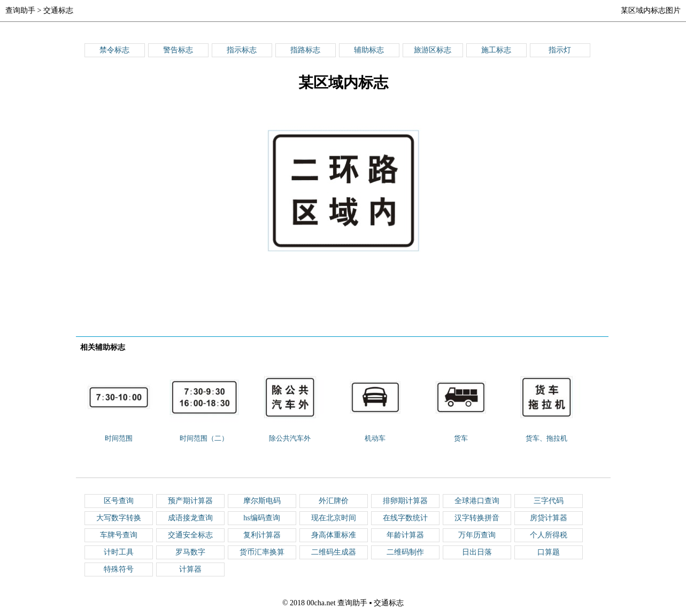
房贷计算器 (549, 518)
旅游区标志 (433, 50)
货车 (461, 438)
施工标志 (496, 50)
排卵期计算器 (405, 501)
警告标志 (178, 50)
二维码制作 (405, 552)
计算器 (190, 569)
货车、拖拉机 (546, 438)
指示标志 (242, 50)
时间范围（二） (204, 438)
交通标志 (58, 10)
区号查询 (119, 501)
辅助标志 (369, 50)
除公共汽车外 (290, 438)
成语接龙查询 (190, 518)
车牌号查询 (119, 535)
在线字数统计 (405, 518)
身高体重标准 (334, 535)
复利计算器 (262, 535)
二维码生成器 (334, 552)
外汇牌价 (334, 501)
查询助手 (20, 10)
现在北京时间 (334, 518)
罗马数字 (190, 552)
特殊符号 (119, 569)
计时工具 (119, 552)
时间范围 (119, 438)
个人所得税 (549, 535)
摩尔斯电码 (262, 501)
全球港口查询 (477, 501)
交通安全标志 (190, 535)
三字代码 (549, 501)
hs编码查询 (261, 518)
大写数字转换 (119, 518)
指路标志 (305, 50)
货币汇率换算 (262, 552)
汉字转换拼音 (477, 518)
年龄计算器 (405, 535)
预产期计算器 (190, 501)
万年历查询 (477, 535)
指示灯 (560, 50)
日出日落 (477, 552)
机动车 (375, 438)
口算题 (549, 552)
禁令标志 (114, 50)
